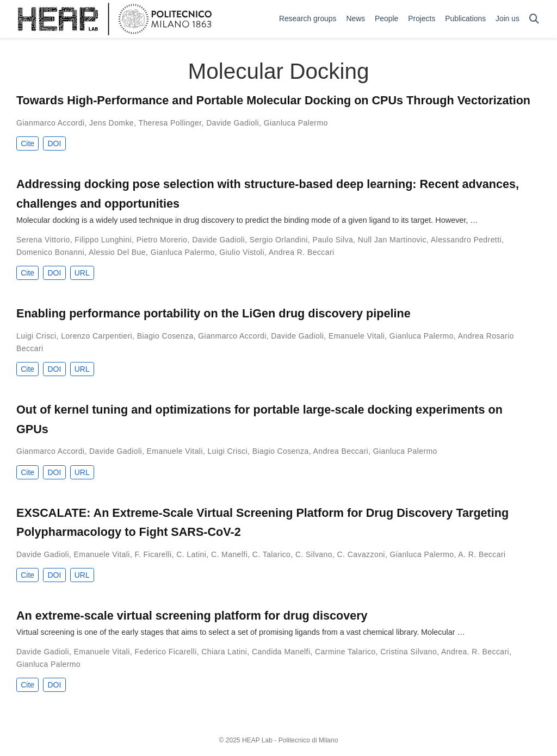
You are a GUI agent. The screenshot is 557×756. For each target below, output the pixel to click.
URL (82, 273)
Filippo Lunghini (103, 240)
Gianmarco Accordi (50, 123)
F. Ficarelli (153, 554)
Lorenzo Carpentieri (97, 336)
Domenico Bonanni (50, 252)
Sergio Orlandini (279, 240)
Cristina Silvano (409, 652)
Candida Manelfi (281, 652)
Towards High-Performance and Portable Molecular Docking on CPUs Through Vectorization (273, 100)
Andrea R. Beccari (302, 252)
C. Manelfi (229, 554)
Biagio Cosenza (165, 336)
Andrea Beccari (341, 451)
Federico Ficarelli (166, 652)
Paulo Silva (333, 240)
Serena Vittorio (43, 240)
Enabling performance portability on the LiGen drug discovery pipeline (213, 313)
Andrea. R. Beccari (475, 652)
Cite (27, 143)
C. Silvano (314, 554)
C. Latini (191, 554)
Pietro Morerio (162, 240)
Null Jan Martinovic (392, 240)
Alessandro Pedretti (466, 240)
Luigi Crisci (36, 336)
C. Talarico (272, 554)
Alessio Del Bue (117, 252)
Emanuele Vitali (357, 336)
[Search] (534, 19)
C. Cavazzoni (361, 554)
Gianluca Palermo (296, 123)
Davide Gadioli (233, 123)
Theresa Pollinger (170, 123)
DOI (54, 143)
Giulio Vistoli (242, 252)
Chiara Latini (224, 652)
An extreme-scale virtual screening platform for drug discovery (192, 616)
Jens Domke (112, 123)
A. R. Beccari (482, 554)
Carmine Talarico (345, 652)
